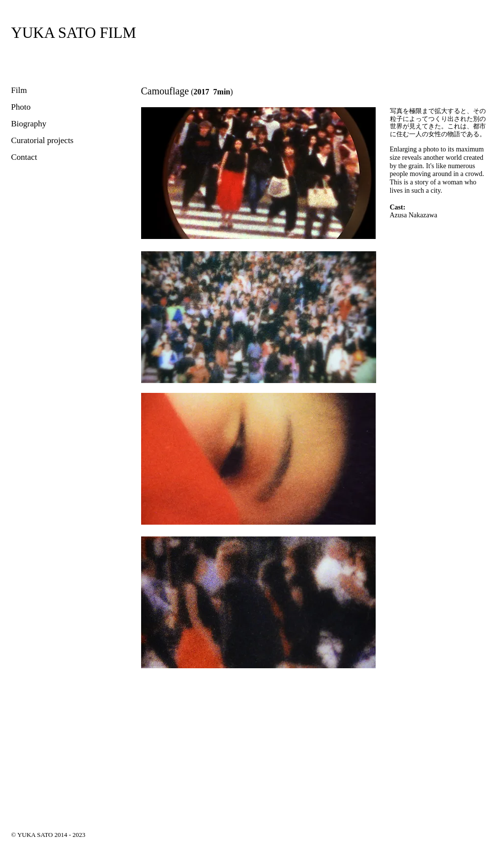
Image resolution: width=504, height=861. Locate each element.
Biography (29, 124)
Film (19, 90)
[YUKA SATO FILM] (74, 33)
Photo (21, 107)
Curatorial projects (43, 140)
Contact (24, 157)
